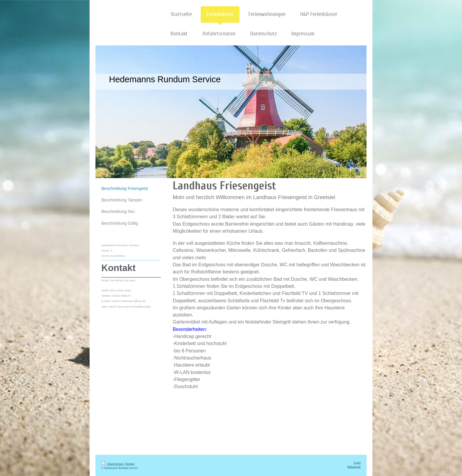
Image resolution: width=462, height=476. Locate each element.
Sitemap (130, 464)
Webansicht (354, 467)
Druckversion (113, 464)
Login (357, 463)
